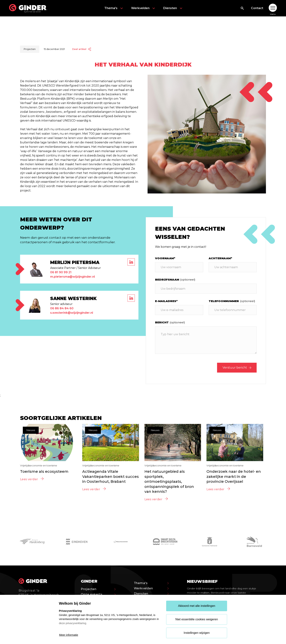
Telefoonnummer (232, 301)
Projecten (98, 589)
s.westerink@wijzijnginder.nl (72, 313)
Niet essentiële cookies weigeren (197, 619)
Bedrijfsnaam (175, 280)
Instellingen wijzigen (197, 633)
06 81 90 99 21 (61, 272)
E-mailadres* (166, 301)
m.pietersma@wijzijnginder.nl (73, 277)
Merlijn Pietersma (75, 262)
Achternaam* (220, 258)
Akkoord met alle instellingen (197, 606)
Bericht (170, 322)
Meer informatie (69, 635)
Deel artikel (82, 49)
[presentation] (183, 368)
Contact (257, 8)
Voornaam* (165, 258)
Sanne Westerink (73, 298)
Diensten (173, 8)
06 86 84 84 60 (62, 308)
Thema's (114, 8)
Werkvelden (144, 8)
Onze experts (98, 594)
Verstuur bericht (237, 368)
